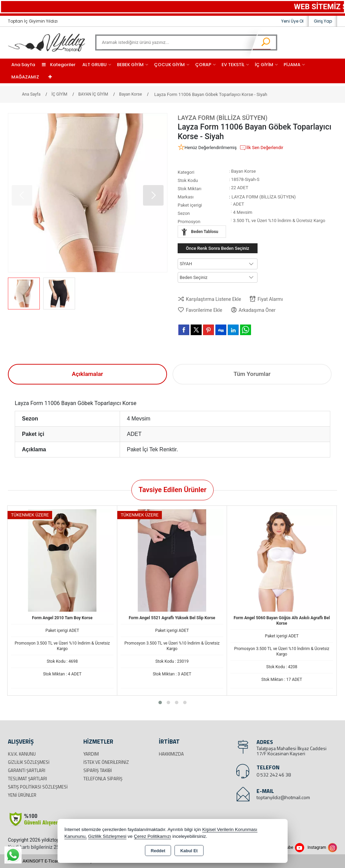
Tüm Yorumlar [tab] (252, 374)
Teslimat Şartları (27, 779)
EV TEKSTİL (233, 65)
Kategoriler (59, 65)
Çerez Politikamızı (152, 836)
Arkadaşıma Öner (253, 310)
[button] (153, 195)
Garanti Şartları (27, 770)
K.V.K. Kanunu (22, 754)
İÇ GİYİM (264, 65)
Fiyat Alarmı (266, 299)
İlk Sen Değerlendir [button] (261, 148)
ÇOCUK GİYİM (169, 65)
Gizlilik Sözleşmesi (29, 762)
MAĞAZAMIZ (25, 77)
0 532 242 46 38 (274, 775)
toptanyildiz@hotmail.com (283, 797)
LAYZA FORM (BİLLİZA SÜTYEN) (223, 118)
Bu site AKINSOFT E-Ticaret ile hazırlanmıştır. (52, 861)
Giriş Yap (323, 21)
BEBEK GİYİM (130, 65)
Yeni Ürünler (22, 795)
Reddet (158, 851)
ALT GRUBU (94, 65)
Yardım (91, 754)
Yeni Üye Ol (292, 21)
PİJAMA (292, 65)
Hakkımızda (171, 754)
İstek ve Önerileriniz (106, 762)
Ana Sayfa (23, 65)
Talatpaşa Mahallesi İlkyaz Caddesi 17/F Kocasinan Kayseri (292, 751)
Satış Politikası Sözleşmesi (38, 787)
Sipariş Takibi (98, 770)
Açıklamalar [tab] (88, 374)
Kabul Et (189, 851)
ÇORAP (203, 65)
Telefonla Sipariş (103, 779)
